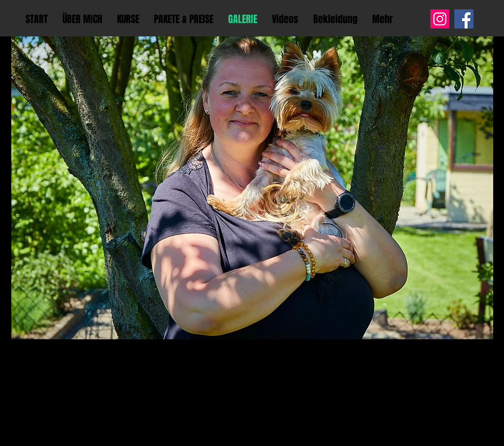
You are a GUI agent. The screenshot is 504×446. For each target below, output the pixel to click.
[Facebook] (464, 19)
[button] (252, 188)
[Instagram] (440, 19)
